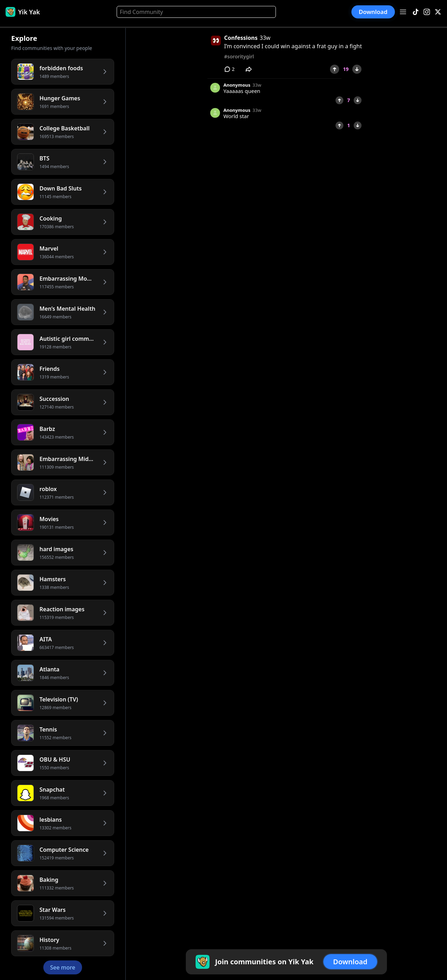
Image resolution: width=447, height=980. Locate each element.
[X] (438, 12)
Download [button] (373, 12)
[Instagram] (427, 12)
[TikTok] (416, 12)
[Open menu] (403, 12)
